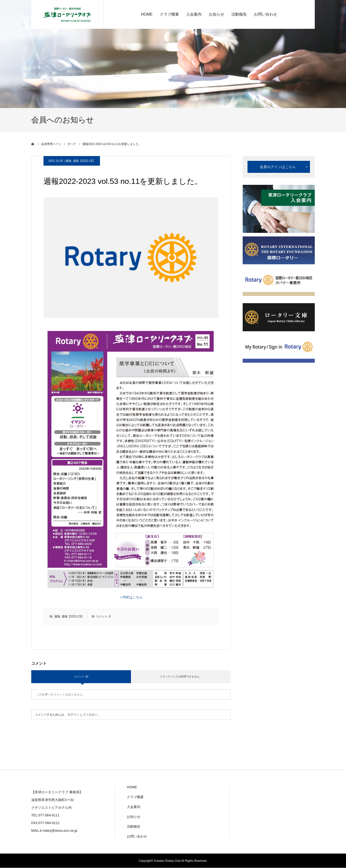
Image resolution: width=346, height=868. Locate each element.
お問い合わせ (266, 14)
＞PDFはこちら (131, 597)
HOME (147, 14)
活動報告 (239, 14)
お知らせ (216, 14)
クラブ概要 (169, 14)
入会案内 (194, 14)
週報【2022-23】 (84, 161)
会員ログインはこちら (278, 167)
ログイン (73, 715)
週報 (68, 161)
